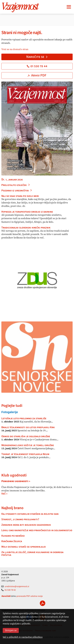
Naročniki (6, 596)
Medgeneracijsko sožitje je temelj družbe (28, 445)
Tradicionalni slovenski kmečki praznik (26, 228)
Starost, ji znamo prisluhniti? (20, 519)
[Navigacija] (69, 7)
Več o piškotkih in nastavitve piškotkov (23, 637)
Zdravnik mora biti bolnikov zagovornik (26, 525)
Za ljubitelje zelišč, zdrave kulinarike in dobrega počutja (32, 554)
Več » (4, 494)
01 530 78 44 (37, 66)
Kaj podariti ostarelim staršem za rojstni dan (30, 514)
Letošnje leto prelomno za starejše (24, 418)
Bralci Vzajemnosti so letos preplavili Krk (28, 427)
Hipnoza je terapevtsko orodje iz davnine (27, 212)
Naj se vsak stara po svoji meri (20, 196)
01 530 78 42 (9, 590)
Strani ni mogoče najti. (22, 33)
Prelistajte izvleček (16, 185)
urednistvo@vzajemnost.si (15, 586)
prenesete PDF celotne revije (30, 596)
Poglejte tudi (12, 406)
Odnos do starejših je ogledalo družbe (26, 436)
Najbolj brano (12, 508)
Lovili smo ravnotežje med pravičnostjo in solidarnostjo (37, 530)
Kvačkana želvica (12, 541)
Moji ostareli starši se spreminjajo (24, 547)
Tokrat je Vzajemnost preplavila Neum (25, 454)
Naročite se (37, 57)
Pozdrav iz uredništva (17, 191)
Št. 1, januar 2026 (12, 180)
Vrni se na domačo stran (15, 49)
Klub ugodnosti (14, 475)
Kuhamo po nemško (13, 536)
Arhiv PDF (37, 75)
